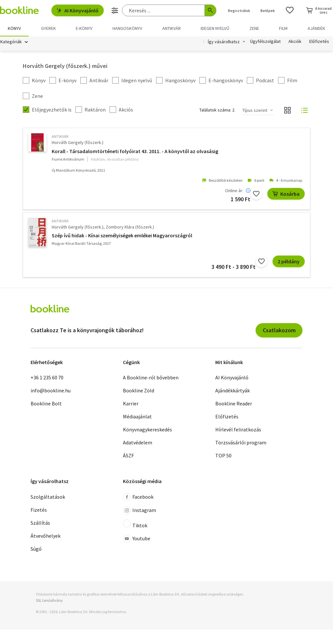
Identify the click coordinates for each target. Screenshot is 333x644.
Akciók (295, 42)
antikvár (60, 137)
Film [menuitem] (283, 28)
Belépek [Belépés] (268, 11)
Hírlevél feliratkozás (238, 430)
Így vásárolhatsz (224, 42)
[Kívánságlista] (290, 10)
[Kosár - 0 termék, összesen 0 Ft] (319, 10)
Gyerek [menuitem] (48, 28)
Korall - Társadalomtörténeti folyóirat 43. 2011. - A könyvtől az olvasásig (135, 151)
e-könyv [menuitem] (84, 28)
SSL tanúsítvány (49, 600)
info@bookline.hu (51, 391)
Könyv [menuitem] (14, 28)
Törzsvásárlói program (241, 443)
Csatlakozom (279, 330)
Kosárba (286, 194)
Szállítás (40, 523)
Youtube (137, 539)
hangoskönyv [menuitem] (127, 28)
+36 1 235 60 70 (47, 378)
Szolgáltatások (48, 497)
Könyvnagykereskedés (147, 430)
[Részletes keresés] (115, 10)
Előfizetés (319, 42)
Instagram (140, 510)
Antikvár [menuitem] (172, 28)
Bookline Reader (234, 404)
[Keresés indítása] (210, 10)
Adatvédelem (138, 443)
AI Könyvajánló (78, 10)
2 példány (289, 262)
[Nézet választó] (287, 111)
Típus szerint (255, 110)
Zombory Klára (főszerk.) (130, 227)
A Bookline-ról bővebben (151, 378)
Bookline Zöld (139, 391)
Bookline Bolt (46, 404)
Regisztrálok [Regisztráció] (239, 11)
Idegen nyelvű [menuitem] (215, 28)
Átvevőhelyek (46, 536)
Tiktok (135, 524)
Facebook (138, 497)
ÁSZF (128, 456)
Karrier (131, 404)
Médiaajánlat (137, 417)
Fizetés (39, 510)
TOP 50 (223, 456)
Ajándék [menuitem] (316, 28)
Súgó (36, 549)
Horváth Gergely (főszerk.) (78, 143)
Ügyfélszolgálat (265, 42)
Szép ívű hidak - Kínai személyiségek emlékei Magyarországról (122, 236)
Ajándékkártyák (233, 391)
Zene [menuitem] (254, 28)
